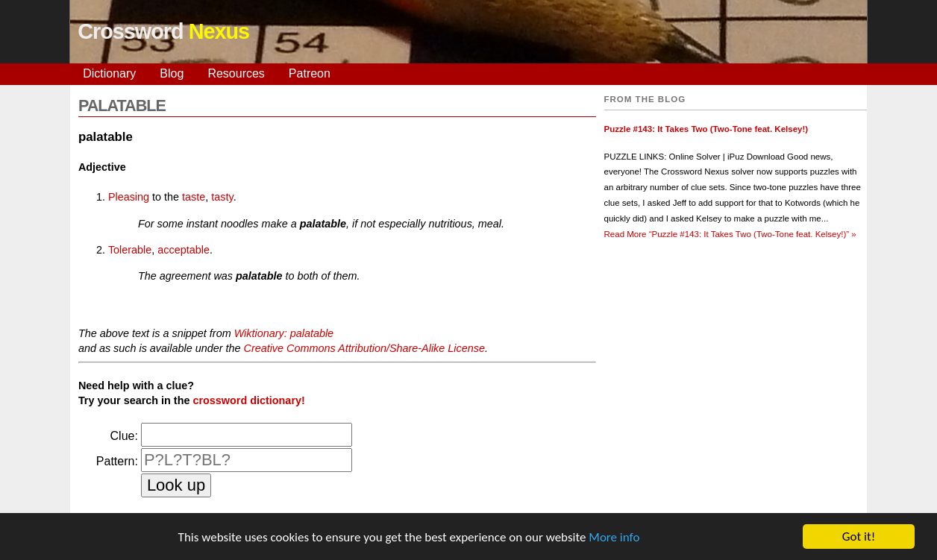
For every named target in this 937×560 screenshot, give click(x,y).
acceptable (184, 250)
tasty (222, 197)
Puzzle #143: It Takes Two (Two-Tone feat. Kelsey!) (706, 129)
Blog (172, 73)
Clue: (124, 436)
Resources (236, 73)
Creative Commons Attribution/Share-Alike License (364, 348)
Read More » (730, 234)
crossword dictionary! (248, 400)
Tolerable (130, 250)
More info (614, 537)
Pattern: (117, 461)
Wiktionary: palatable (284, 333)
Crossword (163, 31)
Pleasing (129, 197)
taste (194, 197)
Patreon (310, 73)
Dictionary (109, 73)
